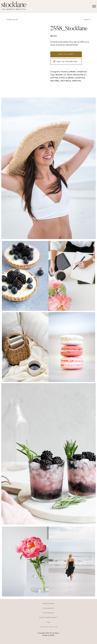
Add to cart (66, 54)
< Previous (11, 20)
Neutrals (66, 81)
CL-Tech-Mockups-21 (75, 75)
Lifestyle (82, 72)
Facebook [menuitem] (48, 608)
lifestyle (80, 78)
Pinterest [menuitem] (48, 613)
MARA (52, 635)
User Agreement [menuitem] (49, 618)
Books (59, 75)
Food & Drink (68, 72)
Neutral (55, 81)
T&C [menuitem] (49, 622)
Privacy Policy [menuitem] (49, 627)
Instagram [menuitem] (48, 604)
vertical (77, 81)
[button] (66, 62)
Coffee (54, 78)
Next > (88, 20)
